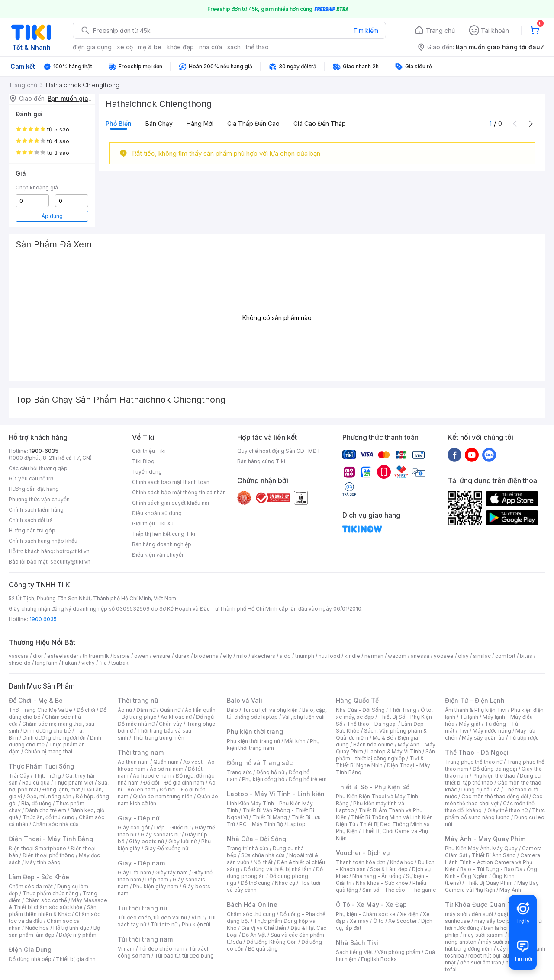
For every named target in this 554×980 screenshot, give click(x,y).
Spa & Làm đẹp (389, 869)
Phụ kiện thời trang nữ (253, 741)
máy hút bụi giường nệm (491, 945)
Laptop (296, 824)
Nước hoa (37, 928)
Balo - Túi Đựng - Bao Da (491, 869)
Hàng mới (200, 123)
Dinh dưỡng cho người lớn (54, 738)
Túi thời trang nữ (143, 908)
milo (242, 656)
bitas (526, 656)
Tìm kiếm (366, 30)
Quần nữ (170, 710)
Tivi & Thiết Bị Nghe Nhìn (380, 762)
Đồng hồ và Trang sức (260, 763)
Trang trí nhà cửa (248, 848)
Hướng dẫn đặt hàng (34, 489)
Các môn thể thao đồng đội (495, 796)
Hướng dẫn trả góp (32, 530)
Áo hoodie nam (152, 776)
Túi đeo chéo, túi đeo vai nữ (152, 918)
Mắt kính (295, 741)
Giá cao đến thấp (320, 123)
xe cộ (125, 47)
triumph (305, 656)
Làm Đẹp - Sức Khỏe (39, 877)
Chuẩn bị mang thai (48, 751)
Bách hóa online (373, 745)
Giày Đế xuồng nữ (166, 848)
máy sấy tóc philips (499, 921)
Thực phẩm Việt (74, 783)
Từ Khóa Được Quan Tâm (483, 905)
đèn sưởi (482, 914)
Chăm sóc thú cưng (251, 914)
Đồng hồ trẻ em (308, 779)
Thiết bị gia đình (76, 959)
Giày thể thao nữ (507, 810)
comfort (505, 656)
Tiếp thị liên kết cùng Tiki (164, 534)
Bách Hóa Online (252, 905)
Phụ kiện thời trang (255, 732)
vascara (19, 656)
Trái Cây (19, 776)
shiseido (20, 663)
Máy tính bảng (43, 862)
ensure (162, 656)
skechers (263, 656)
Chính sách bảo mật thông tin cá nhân (179, 492)
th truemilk (96, 656)
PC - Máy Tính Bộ (261, 824)
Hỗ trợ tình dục (71, 928)
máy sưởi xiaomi (501, 942)
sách (234, 47)
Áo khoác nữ (176, 717)
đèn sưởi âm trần (481, 962)
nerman (374, 656)
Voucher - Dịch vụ (363, 853)
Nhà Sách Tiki (357, 943)
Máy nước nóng (492, 731)
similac (482, 656)
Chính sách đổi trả (31, 520)
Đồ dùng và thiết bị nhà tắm (278, 869)
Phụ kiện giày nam (156, 886)
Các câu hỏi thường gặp (38, 468)
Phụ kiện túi (196, 924)
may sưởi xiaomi (483, 935)
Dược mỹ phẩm (78, 935)
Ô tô (378, 921)
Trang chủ (440, 30)
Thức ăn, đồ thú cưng (48, 817)
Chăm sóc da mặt (31, 886)
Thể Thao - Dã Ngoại (477, 752)
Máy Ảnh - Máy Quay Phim (485, 839)
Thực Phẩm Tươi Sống (41, 766)
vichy (88, 663)
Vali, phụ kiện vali (303, 717)
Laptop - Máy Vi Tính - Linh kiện (276, 794)
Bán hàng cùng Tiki (261, 461)
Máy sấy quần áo (483, 738)
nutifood (329, 656)
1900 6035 (43, 619)
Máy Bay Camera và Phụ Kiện (492, 886)
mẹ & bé (150, 47)
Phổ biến (119, 123)
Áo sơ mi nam (167, 769)
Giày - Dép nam (141, 863)
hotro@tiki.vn (73, 551)
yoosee (444, 656)
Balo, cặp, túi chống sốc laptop (277, 713)
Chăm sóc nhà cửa (56, 824)
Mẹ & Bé (383, 738)
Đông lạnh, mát (61, 789)
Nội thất (263, 862)
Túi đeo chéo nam (162, 949)
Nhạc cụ (285, 883)
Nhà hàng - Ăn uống (377, 876)
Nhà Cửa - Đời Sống (256, 839)
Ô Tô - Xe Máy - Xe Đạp (371, 905)
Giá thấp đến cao (253, 123)
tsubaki (121, 663)
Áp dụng (52, 216)
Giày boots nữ (147, 841)
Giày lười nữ (183, 841)
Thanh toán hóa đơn (361, 862)
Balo (232, 710)
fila (103, 663)
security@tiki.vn (70, 562)
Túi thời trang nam (145, 939)
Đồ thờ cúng (256, 883)
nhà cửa (211, 47)
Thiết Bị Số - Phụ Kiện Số (373, 787)
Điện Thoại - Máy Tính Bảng (51, 839)
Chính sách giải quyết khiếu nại (171, 503)
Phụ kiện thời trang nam (273, 745)
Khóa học (402, 862)
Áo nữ (125, 710)
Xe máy (359, 921)
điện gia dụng (92, 47)
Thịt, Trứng (47, 776)
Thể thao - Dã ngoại (372, 724)
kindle (352, 656)
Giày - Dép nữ (139, 818)
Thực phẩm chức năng (50, 893)
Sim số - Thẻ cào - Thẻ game (399, 890)
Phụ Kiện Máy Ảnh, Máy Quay (481, 848)
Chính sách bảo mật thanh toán (171, 482)
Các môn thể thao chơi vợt (494, 800)
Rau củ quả (36, 783)
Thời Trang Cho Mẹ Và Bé (40, 710)
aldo (285, 656)
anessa (420, 656)
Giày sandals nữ (161, 834)
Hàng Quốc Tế (357, 700)
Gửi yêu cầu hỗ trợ (31, 479)
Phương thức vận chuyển (39, 499)
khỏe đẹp (180, 47)
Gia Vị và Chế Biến (264, 928)
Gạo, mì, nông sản (49, 796)
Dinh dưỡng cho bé (47, 731)
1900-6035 (44, 451)
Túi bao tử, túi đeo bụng (184, 956)
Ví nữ (197, 918)
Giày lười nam (134, 873)
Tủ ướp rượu (524, 738)
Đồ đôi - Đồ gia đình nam (174, 783)
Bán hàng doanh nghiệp (162, 544)
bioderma (206, 656)
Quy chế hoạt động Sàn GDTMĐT (279, 451)
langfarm (46, 663)
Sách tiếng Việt (354, 952)
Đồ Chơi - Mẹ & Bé (36, 700)
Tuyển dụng (147, 472)
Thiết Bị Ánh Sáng (494, 855)
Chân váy (171, 724)
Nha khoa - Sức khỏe (382, 883)
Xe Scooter (403, 921)
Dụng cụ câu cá (481, 789)
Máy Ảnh (510, 890)
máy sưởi (456, 914)
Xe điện (409, 914)
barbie (122, 656)
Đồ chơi (86, 710)
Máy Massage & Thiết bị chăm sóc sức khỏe (58, 904)
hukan (69, 663)
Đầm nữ (146, 710)
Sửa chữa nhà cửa (263, 855)
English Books (379, 959)
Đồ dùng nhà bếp (30, 959)
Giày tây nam (172, 873)
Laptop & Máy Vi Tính (394, 751)
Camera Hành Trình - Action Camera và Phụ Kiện (493, 862)
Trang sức (239, 772)
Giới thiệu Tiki (149, 451)
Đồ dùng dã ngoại (495, 769)
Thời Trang (403, 710)
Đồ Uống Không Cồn (272, 942)
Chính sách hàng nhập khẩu (43, 541)
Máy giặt (470, 724)
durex (182, 656)
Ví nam (126, 949)
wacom (397, 656)
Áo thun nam (133, 762)
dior (38, 656)
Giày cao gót (134, 828)
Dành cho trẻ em (46, 810)
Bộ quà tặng (263, 949)
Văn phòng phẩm (399, 952)
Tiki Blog (143, 461)
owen (141, 656)
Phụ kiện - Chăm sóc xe (366, 914)
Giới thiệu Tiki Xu (153, 524)
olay (463, 656)
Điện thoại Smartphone (37, 848)
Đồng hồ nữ (270, 772)
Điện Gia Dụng (30, 950)
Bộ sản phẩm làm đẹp (54, 931)
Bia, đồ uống (36, 803)
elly (227, 656)
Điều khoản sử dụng (157, 513)
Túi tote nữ (164, 924)
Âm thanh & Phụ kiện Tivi (476, 710)
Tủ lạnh (469, 717)
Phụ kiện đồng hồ (263, 779)
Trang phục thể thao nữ (474, 762)
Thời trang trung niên (158, 738)
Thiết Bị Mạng (270, 817)
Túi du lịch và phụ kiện (270, 710)
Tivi (464, 731)
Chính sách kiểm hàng (36, 510)
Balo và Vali (245, 700)
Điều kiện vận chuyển (158, 555)
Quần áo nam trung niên (163, 796)
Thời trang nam (141, 752)
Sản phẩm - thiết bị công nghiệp (385, 755)
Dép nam (157, 879)
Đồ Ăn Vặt (254, 935)
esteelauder (63, 656)
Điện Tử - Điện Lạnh (475, 700)
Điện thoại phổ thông (48, 855)
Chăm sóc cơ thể (46, 900)
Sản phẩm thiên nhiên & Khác (53, 911)
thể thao (257, 47)
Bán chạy (159, 123)
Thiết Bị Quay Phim (489, 883)
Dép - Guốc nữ (172, 828)
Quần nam (166, 762)
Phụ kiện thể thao (494, 776)
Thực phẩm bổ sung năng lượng (495, 814)
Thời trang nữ (138, 700)
